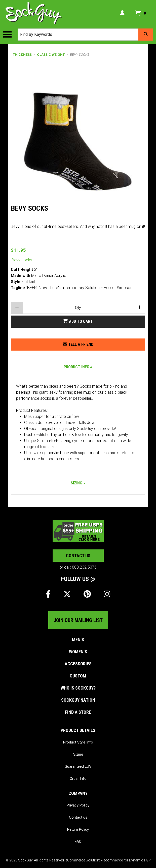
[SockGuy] (34, 13)
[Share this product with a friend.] (78, 345)
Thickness (22, 54)
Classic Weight (51, 54)
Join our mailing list (78, 620)
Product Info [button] (76, 367)
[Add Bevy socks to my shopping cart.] (78, 322)
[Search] (146, 35)
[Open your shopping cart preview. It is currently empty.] (141, 13)
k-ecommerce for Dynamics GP (126, 860)
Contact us (78, 556)
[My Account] (122, 13)
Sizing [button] (76, 483)
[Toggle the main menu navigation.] (10, 35)
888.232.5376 (84, 567)
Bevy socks (22, 260)
